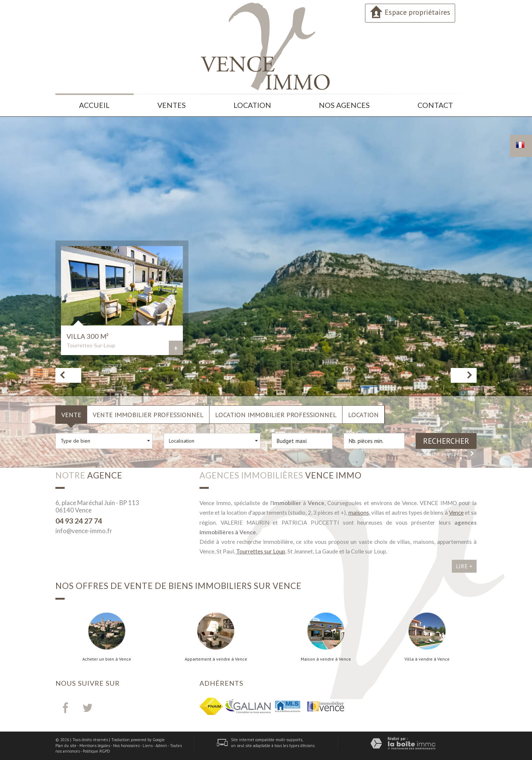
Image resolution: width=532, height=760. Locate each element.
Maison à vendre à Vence (326, 659)
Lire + (464, 566)
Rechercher (446, 441)
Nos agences (344, 105)
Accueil (94, 105)
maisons (359, 512)
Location (252, 105)
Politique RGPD (96, 751)
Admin (161, 746)
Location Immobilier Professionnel (276, 415)
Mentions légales (95, 746)
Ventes (172, 105)
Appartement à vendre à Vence (216, 659)
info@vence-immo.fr (84, 531)
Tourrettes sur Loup (261, 551)
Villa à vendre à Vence (427, 659)
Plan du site (66, 746)
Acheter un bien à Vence (107, 659)
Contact (435, 105)
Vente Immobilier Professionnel (148, 415)
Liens (148, 746)
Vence (456, 512)
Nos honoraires (126, 746)
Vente (71, 415)
